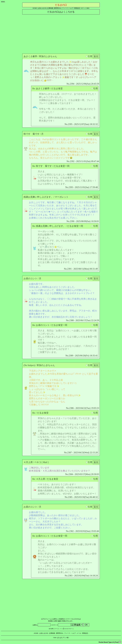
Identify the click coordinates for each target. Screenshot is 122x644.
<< (61, 629)
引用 (89, 56)
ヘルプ (71, 8)
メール (79, 633)
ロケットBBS (85, 8)
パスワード (61, 625)
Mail (45, 462)
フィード (65, 8)
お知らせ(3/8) (42, 8)
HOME (35, 8)
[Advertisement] (61, 33)
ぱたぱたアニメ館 (63, 638)
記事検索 (50, 8)
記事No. (42, 625)
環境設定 (77, 8)
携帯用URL (58, 8)
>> (72, 629)
